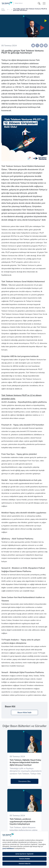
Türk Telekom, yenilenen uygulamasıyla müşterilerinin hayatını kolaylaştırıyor (23, 821)
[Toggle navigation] (44, 3)
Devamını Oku (24, 781)
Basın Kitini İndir (24, 712)
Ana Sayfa (3, 9)
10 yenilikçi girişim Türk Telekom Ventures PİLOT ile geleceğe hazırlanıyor (30, 9)
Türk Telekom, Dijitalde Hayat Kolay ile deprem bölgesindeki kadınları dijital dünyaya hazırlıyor (25, 762)
